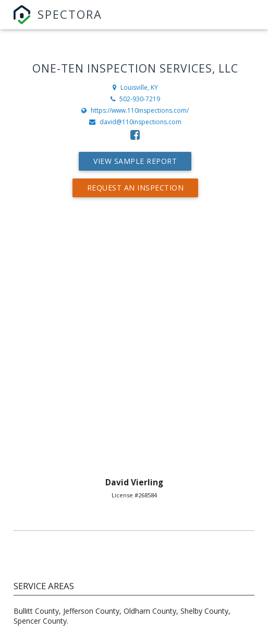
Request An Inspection (136, 188)
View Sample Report (135, 161)
